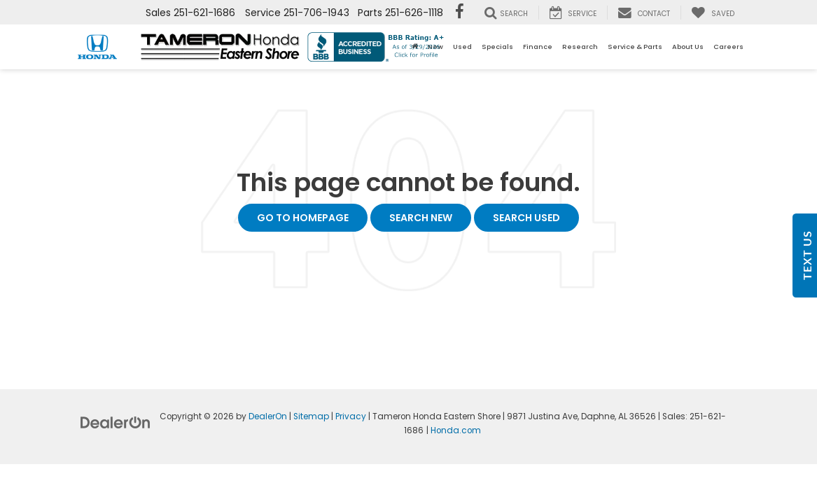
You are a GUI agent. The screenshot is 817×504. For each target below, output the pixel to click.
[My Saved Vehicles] (713, 13)
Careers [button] (728, 47)
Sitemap (311, 416)
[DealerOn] (116, 422)
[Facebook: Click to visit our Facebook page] (460, 13)
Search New (421, 218)
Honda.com (456, 430)
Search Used (526, 218)
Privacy (351, 416)
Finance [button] (538, 47)
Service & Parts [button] (635, 47)
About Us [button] (688, 47)
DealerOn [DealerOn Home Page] (268, 416)
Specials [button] (497, 47)
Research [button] (580, 47)
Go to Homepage (303, 218)
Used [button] (462, 47)
